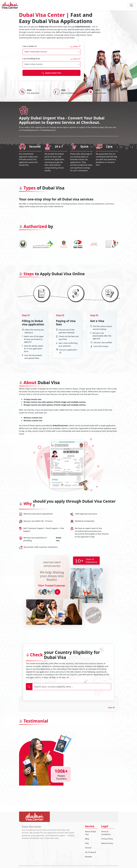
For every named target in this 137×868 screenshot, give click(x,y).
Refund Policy (107, 843)
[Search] (72, 687)
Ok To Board (90, 852)
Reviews (89, 857)
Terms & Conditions (106, 833)
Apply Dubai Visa (51, 73)
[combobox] (51, 52)
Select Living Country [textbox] (34, 64)
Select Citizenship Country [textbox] (36, 52)
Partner (88, 848)
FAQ (87, 843)
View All (111, 708)
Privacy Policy (107, 839)
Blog (87, 839)
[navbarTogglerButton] (131, 5)
